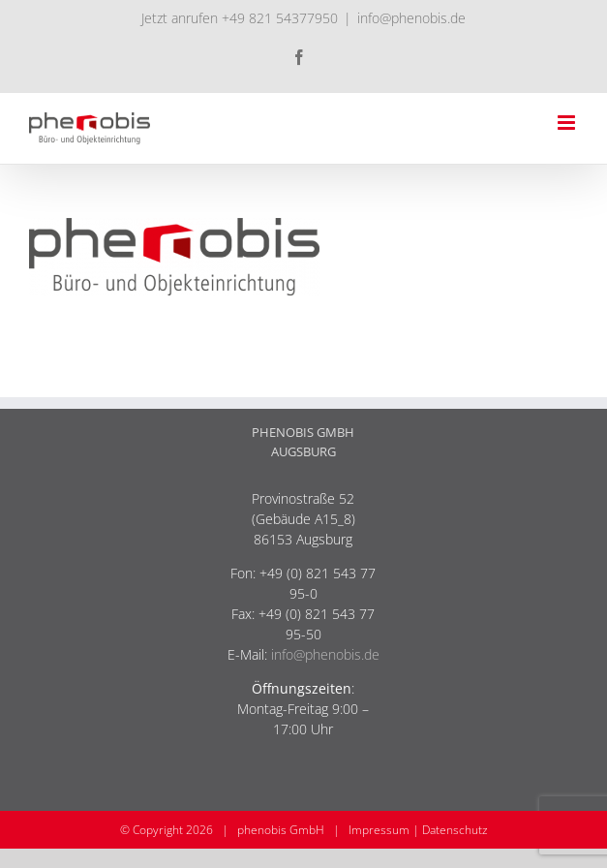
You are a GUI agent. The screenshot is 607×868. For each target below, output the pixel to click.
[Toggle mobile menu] (568, 123)
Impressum (379, 830)
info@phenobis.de (411, 18)
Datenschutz (455, 830)
